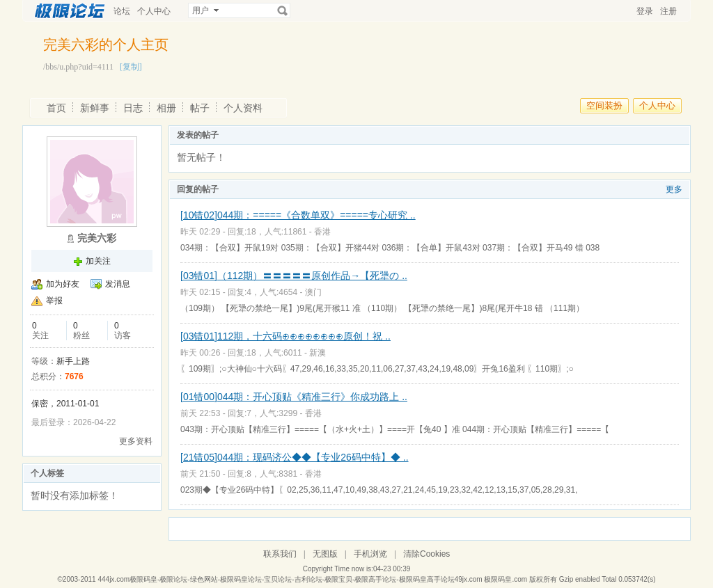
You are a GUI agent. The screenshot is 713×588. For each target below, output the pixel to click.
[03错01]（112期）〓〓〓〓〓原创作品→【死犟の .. (294, 276)
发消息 (118, 284)
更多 (674, 189)
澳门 (313, 292)
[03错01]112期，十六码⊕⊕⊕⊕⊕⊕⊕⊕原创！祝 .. (285, 336)
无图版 (325, 554)
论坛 (122, 11)
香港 (322, 232)
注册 (668, 11)
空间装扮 (604, 105)
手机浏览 (370, 554)
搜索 (283, 10)
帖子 (200, 108)
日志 (133, 108)
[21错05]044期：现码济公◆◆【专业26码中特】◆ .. (295, 457)
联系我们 (280, 554)
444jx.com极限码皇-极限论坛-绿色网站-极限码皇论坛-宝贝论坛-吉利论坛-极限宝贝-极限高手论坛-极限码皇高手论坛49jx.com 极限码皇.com (312, 579)
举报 (54, 301)
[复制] (131, 67)
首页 (56, 108)
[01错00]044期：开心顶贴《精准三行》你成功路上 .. (294, 397)
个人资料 (243, 108)
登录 (645, 11)
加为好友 (63, 284)
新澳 (318, 353)
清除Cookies (426, 554)
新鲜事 (95, 108)
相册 (166, 108)
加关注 (98, 261)
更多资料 (136, 441)
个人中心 (154, 11)
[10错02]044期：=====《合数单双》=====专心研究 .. (298, 215)
